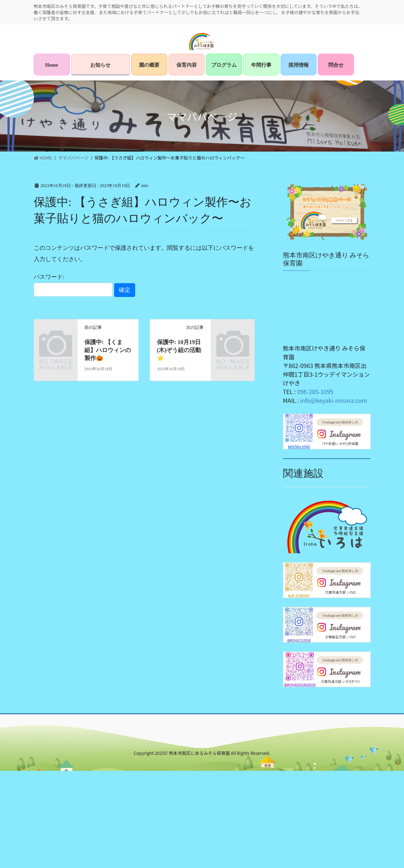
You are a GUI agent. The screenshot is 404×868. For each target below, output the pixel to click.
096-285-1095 (315, 392)
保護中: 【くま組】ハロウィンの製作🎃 (108, 350)
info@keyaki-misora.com (334, 400)
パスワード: (73, 285)
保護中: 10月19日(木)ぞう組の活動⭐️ (179, 350)
